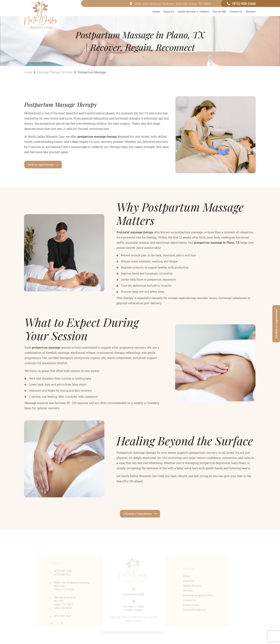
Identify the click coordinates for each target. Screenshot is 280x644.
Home (156, 11)
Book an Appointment (41, 165)
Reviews (251, 11)
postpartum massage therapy (97, 136)
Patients (204, 11)
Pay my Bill (219, 11)
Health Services (187, 11)
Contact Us (236, 11)
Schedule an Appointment (276, 324)
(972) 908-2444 (241, 3)
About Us (169, 11)
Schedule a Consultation (138, 514)
